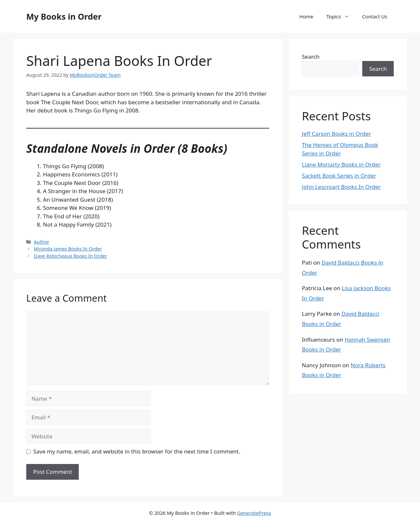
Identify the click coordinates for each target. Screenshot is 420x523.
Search (311, 57)
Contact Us (375, 16)
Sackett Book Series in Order (339, 176)
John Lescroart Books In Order (341, 187)
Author (42, 242)
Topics (341, 16)
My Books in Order (64, 16)
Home (306, 16)
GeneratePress (254, 513)
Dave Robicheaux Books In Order (70, 256)
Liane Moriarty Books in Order (341, 164)
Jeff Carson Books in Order (336, 134)
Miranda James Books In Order (68, 249)
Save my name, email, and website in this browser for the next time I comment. (137, 451)
